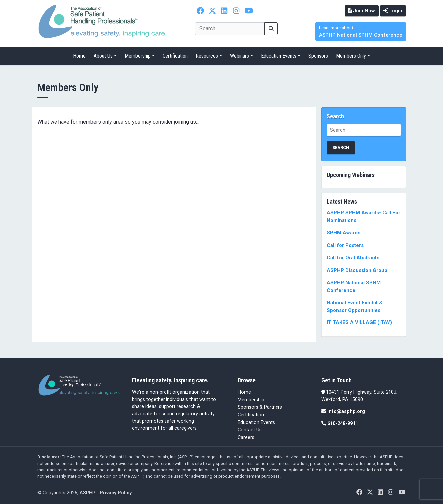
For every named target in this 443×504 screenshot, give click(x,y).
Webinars (239, 56)
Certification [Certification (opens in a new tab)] (251, 415)
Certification (175, 56)
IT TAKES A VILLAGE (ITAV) (359, 322)
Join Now (361, 11)
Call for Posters (345, 245)
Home (79, 56)
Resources (207, 56)
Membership (138, 56)
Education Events (279, 56)
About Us (103, 56)
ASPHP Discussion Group (357, 270)
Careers (246, 437)
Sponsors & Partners (260, 407)
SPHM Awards (343, 233)
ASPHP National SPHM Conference (361, 32)
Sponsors (318, 56)
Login (393, 11)
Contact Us (250, 430)
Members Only (351, 56)
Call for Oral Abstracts (353, 258)
